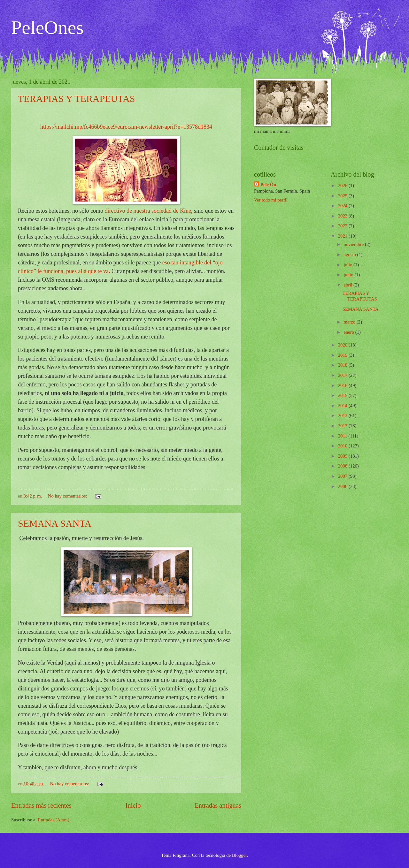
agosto (350, 255)
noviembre (354, 244)
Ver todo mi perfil (271, 200)
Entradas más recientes (41, 805)
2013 (343, 415)
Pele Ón (268, 185)
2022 (343, 226)
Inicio (133, 805)
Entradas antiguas (218, 805)
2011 (343, 436)
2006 (343, 486)
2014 (343, 406)
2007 (343, 476)
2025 (343, 196)
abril (348, 285)
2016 (343, 385)
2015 (343, 395)
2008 (343, 466)
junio (349, 275)
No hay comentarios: (68, 496)
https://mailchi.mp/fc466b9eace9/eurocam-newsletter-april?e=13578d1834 (126, 127)
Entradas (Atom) (54, 820)
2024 (343, 206)
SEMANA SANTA (55, 523)
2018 (343, 365)
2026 (343, 186)
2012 (343, 426)
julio (348, 265)
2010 (343, 446)
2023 (343, 216)
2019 (343, 355)
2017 (343, 375)
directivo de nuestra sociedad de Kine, (148, 211)
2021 (343, 236)
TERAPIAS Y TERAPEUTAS (77, 99)
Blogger (239, 855)
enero (349, 332)
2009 (343, 456)
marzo (350, 322)
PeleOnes (47, 27)
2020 (343, 345)
